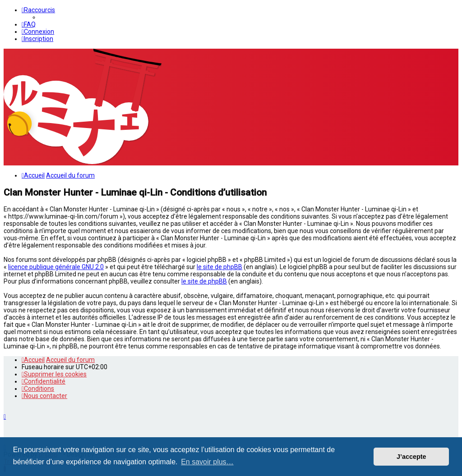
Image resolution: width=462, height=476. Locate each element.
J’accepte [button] (411, 457)
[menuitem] (29, 24)
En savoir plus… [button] (207, 462)
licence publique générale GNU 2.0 (56, 267)
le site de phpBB (219, 267)
